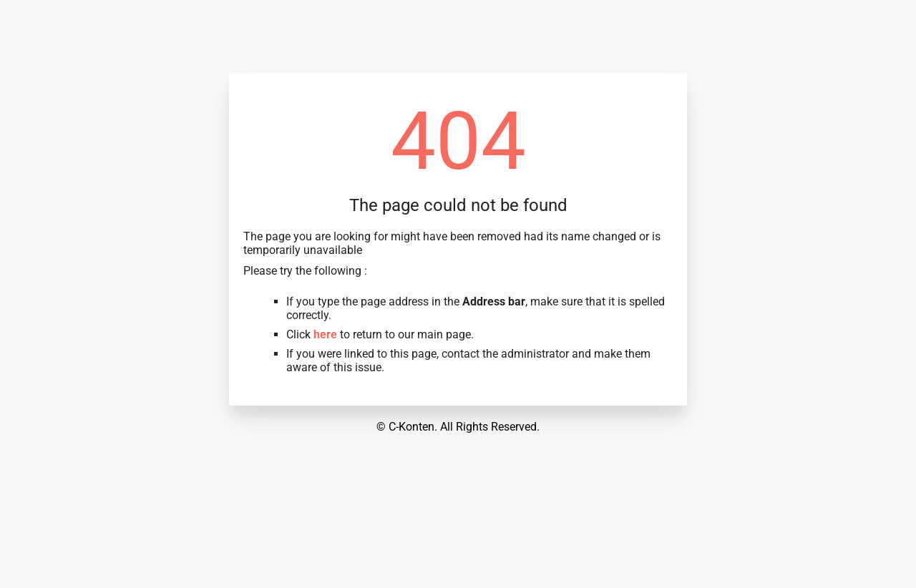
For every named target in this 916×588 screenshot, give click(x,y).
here (325, 334)
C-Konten (411, 427)
